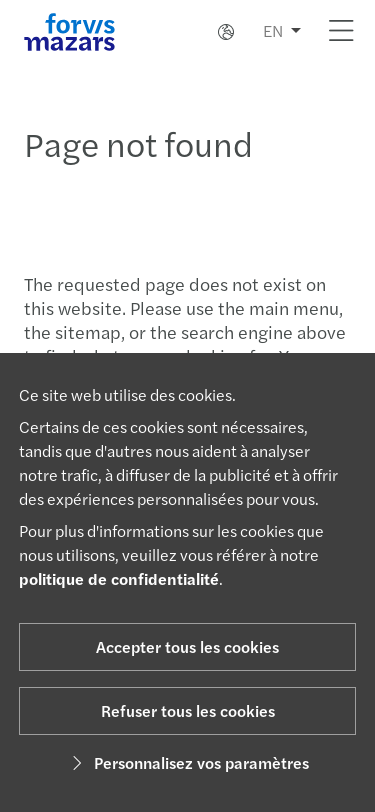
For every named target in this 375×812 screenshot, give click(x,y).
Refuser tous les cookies (188, 710)
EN (273, 30)
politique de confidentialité (119, 578)
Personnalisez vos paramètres (187, 762)
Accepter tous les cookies (187, 646)
